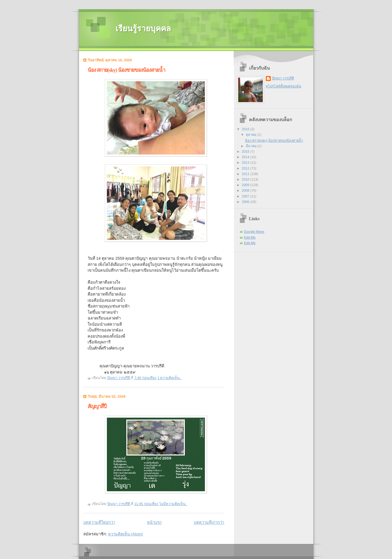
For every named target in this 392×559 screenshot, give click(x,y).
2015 (246, 151)
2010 (246, 179)
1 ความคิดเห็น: (170, 378)
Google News (254, 232)
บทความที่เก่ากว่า (209, 522)
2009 (246, 185)
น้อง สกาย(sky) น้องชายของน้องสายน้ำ (126, 70)
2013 (246, 163)
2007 (246, 196)
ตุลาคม (252, 135)
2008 (246, 190)
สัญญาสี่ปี (97, 406)
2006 (246, 202)
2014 (246, 157)
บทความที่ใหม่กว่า (99, 522)
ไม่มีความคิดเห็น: (173, 504)
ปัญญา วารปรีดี (283, 78)
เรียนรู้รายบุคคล (143, 29)
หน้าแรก (154, 522)
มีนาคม (252, 146)
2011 (246, 174)
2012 (246, 168)
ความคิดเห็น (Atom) (126, 534)
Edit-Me (250, 237)
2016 (246, 129)
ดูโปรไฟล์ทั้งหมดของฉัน (284, 86)
